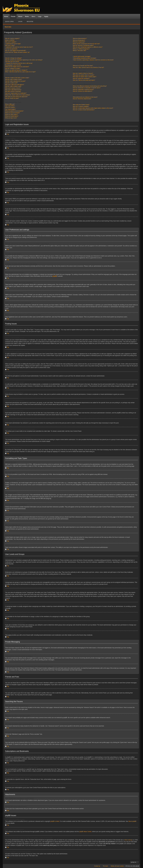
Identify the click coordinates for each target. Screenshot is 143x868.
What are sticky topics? (11, 114)
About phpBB (132, 821)
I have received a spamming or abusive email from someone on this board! (93, 60)
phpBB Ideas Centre (85, 832)
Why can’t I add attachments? (13, 90)
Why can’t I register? (11, 42)
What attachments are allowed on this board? (85, 97)
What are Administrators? (80, 38)
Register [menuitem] (30, 22)
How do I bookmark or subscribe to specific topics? (87, 88)
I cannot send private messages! (82, 56)
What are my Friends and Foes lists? (83, 66)
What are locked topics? (12, 116)
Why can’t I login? (10, 45)
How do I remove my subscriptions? (83, 91)
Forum (13, 16)
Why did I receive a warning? (13, 91)
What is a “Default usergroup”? (81, 49)
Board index (8, 27)
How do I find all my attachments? (82, 99)
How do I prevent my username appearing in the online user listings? (24, 60)
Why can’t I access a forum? (13, 88)
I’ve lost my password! (11, 49)
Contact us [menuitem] (97, 866)
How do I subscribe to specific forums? (83, 89)
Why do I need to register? (12, 38)
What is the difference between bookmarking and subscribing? (90, 86)
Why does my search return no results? (84, 75)
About (20, 16)
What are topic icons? (11, 118)
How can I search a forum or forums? (83, 73)
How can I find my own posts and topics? (84, 80)
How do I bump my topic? (12, 98)
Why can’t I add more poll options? (15, 85)
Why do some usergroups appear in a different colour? (88, 47)
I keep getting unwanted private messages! (85, 58)
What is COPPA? (10, 40)
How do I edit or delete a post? (13, 79)
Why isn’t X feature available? (81, 106)
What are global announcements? (14, 111)
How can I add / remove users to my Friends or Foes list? (88, 67)
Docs (34, 16)
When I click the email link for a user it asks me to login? (20, 72)
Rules (27, 16)
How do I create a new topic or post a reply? (17, 78)
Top (8, 134)
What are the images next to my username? (17, 67)
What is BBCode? (10, 104)
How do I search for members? (81, 78)
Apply (46, 16)
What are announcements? (13, 113)
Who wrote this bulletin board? (81, 105)
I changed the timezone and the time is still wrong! (19, 63)
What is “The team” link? (79, 50)
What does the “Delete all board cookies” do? (17, 52)
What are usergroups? (79, 42)
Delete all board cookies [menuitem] (117, 866)
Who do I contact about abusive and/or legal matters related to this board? (93, 108)
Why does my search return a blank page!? (85, 77)
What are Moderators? (79, 40)
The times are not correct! (12, 61)
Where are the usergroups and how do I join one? (86, 44)
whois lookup (128, 840)
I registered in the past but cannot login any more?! (19, 47)
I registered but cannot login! (13, 44)
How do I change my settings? (13, 58)
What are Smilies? (10, 108)
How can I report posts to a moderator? (16, 93)
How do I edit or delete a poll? (13, 86)
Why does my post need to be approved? (16, 97)
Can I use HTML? (10, 106)
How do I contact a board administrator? (84, 110)
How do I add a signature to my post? (15, 81)
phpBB (55, 276)
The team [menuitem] (105, 866)
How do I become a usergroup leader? (83, 45)
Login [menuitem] (20, 22)
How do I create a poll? (11, 83)
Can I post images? (10, 109)
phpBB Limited (55, 821)
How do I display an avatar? (13, 68)
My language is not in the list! (13, 65)
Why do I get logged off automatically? (16, 50)
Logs (40, 16)
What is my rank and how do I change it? (16, 70)
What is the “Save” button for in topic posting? (18, 95)
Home (6, 16)
